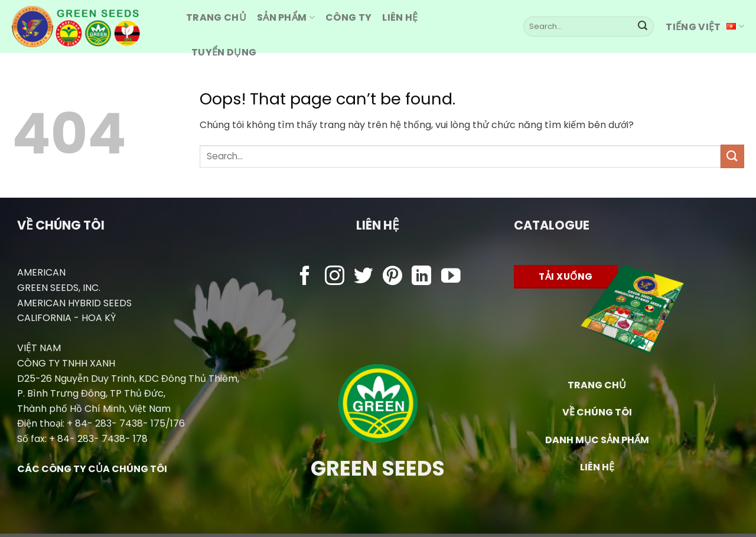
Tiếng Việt (705, 27)
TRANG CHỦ (597, 385)
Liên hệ (400, 17)
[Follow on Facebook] (305, 277)
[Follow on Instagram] (335, 277)
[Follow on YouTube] (451, 277)
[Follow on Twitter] (364, 277)
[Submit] (643, 27)
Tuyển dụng (224, 52)
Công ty (348, 17)
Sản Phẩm (286, 17)
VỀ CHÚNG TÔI (597, 412)
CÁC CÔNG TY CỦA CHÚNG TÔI (92, 469)
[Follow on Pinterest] (392, 277)
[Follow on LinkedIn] (421, 277)
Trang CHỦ (216, 17)
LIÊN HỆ (597, 467)
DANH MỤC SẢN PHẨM (597, 440)
